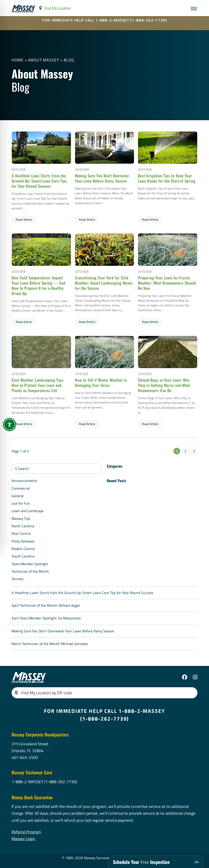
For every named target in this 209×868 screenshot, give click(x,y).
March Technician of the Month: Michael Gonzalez (50, 644)
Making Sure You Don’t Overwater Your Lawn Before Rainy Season (102, 178)
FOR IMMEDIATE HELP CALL (104, 20)
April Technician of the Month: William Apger (46, 605)
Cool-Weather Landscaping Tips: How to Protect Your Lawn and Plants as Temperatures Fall (38, 385)
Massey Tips (21, 518)
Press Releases (23, 541)
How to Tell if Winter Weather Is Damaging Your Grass (101, 383)
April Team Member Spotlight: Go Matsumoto (46, 618)
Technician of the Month (30, 571)
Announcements (24, 481)
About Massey (44, 60)
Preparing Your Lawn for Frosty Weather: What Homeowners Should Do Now (167, 283)
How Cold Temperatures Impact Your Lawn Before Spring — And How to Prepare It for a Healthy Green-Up (38, 285)
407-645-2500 (25, 757)
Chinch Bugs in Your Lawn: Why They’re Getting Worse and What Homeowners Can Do (164, 385)
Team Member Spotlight (30, 564)
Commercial (21, 488)
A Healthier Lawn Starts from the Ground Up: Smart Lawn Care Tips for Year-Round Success (39, 181)
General (18, 496)
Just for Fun (21, 503)
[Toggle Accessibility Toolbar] (10, 425)
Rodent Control (23, 549)
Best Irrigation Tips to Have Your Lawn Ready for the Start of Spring (167, 178)
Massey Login (23, 839)
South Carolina (23, 556)
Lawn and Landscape (28, 511)
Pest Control (21, 533)
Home (18, 60)
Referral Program (26, 832)
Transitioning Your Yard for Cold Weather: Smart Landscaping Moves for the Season (104, 283)
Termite (17, 579)
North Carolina (23, 526)
